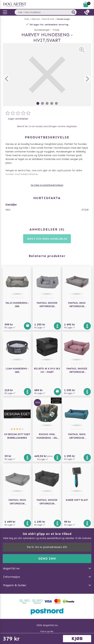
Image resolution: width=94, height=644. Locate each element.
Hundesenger (63, 19)
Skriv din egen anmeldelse (47, 239)
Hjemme (36, 19)
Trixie (56, 30)
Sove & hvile (48, 19)
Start (27, 19)
